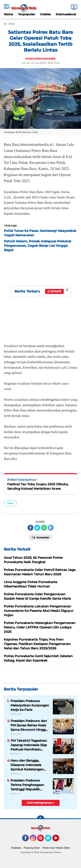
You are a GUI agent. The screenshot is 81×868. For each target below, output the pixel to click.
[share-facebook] (31, 528)
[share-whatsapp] (44, 528)
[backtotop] (41, 819)
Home (8, 14)
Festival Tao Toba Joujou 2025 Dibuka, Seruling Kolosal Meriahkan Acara (38, 486)
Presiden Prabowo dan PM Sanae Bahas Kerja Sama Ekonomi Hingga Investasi (29, 725)
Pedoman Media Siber (56, 848)
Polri (10, 503)
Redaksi (16, 848)
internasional (66, 14)
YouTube (59, 840)
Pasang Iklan (32, 848)
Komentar (40, 537)
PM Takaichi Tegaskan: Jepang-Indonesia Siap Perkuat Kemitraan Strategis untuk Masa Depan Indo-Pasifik (29, 745)
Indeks (45, 14)
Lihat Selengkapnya (40, 803)
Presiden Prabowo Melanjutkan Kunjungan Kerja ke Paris (30, 705)
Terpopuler (27, 14)
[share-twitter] (37, 528)
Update (54, 291)
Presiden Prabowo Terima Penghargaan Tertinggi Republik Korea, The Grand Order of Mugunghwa (29, 785)
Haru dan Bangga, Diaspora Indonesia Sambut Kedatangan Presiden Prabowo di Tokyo (27, 765)
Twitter (50, 840)
